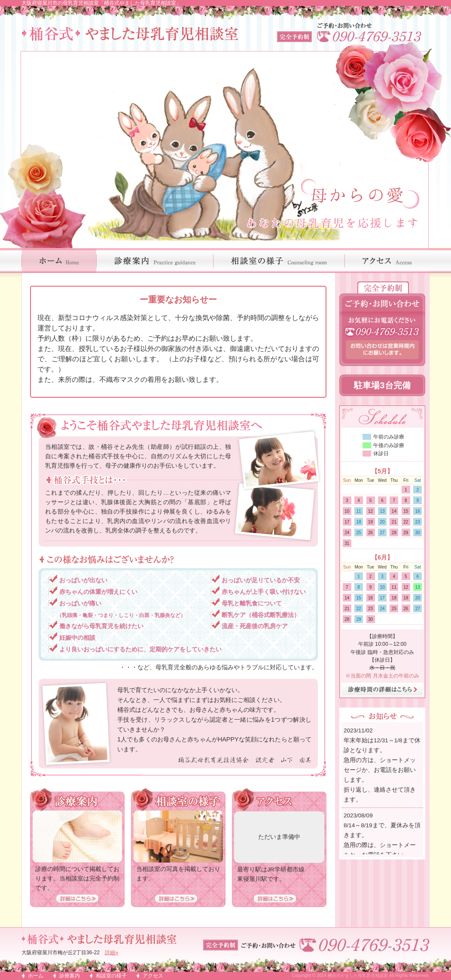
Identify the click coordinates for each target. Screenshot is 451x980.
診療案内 (70, 976)
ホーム (36, 976)
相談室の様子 (111, 976)
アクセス (153, 976)
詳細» (111, 953)
